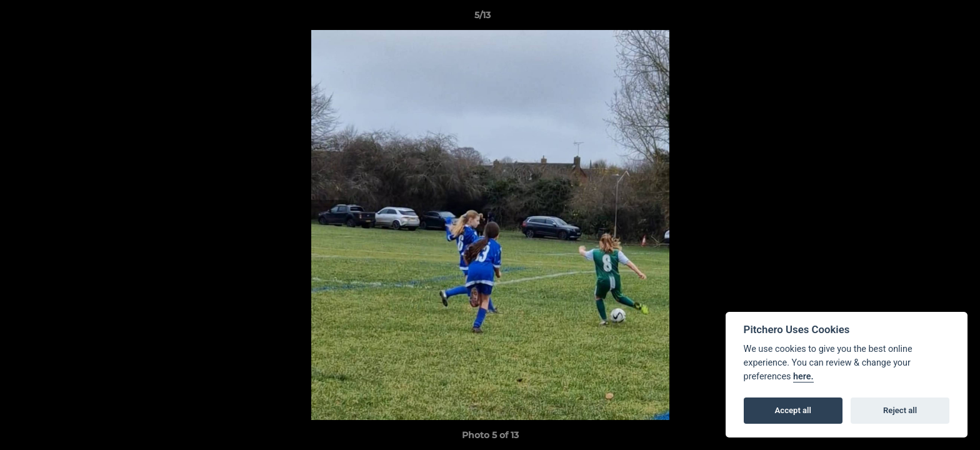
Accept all (793, 410)
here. (803, 377)
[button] (927, 18)
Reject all (900, 410)
